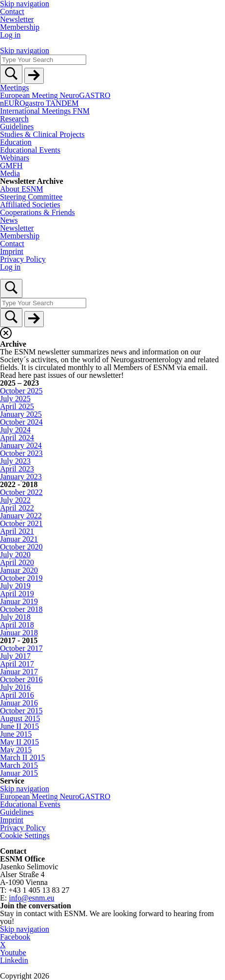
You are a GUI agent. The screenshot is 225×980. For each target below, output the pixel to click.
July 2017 (15, 656)
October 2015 (21, 711)
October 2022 (21, 492)
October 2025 (21, 391)
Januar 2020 (19, 570)
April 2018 (17, 625)
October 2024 (21, 422)
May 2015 (16, 750)
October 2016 (21, 679)
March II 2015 (22, 757)
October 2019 (21, 578)
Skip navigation (25, 50)
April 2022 (17, 508)
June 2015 (16, 734)
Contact (12, 11)
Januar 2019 (19, 601)
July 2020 (15, 555)
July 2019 (15, 586)
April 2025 (17, 406)
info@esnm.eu (31, 898)
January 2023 (21, 477)
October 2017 (21, 648)
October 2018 (21, 609)
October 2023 (21, 453)
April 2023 (17, 469)
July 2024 (15, 430)
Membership (20, 27)
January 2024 (21, 445)
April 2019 (17, 594)
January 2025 (21, 414)
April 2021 (17, 531)
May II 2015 (19, 742)
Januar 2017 (19, 672)
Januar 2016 (19, 703)
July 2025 (15, 399)
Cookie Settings (25, 835)
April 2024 (17, 438)
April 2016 (17, 695)
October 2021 (21, 523)
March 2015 (19, 765)
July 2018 (15, 617)
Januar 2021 (19, 539)
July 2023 (15, 461)
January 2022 (21, 516)
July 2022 (15, 500)
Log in (10, 35)
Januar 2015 (19, 773)
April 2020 (17, 562)
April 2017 (17, 664)
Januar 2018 (19, 633)
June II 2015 (19, 726)
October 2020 (21, 547)
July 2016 (15, 687)
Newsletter (17, 19)
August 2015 (20, 718)
